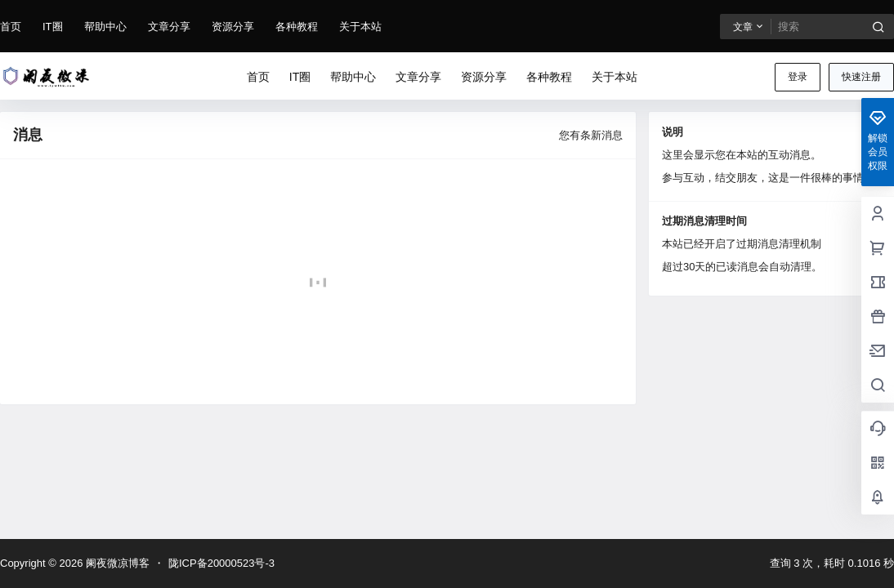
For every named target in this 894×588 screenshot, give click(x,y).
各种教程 (297, 27)
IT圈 (53, 27)
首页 (11, 27)
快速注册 (861, 77)
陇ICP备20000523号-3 (221, 563)
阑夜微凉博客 (116, 563)
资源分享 (233, 27)
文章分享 (169, 27)
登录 (798, 77)
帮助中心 (105, 27)
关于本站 (360, 27)
